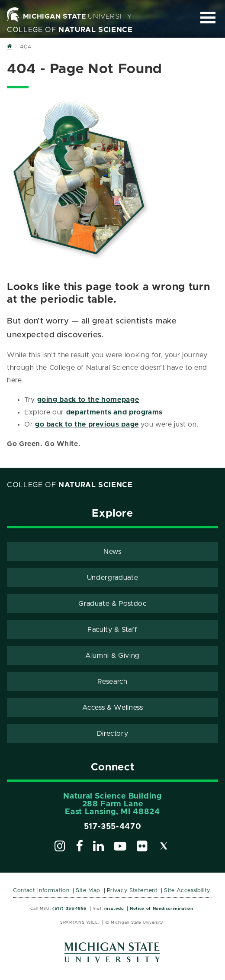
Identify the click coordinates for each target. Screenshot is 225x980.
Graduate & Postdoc (112, 604)
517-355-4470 (113, 827)
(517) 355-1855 (69, 909)
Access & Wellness (113, 708)
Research (112, 682)
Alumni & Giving (112, 656)
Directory (113, 734)
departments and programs (114, 412)
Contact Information (41, 891)
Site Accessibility (187, 891)
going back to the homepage (88, 400)
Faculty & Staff (112, 630)
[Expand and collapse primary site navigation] (208, 18)
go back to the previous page (87, 424)
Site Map (88, 891)
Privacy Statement (132, 891)
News (112, 552)
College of (70, 30)
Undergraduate (112, 578)
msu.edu (114, 909)
